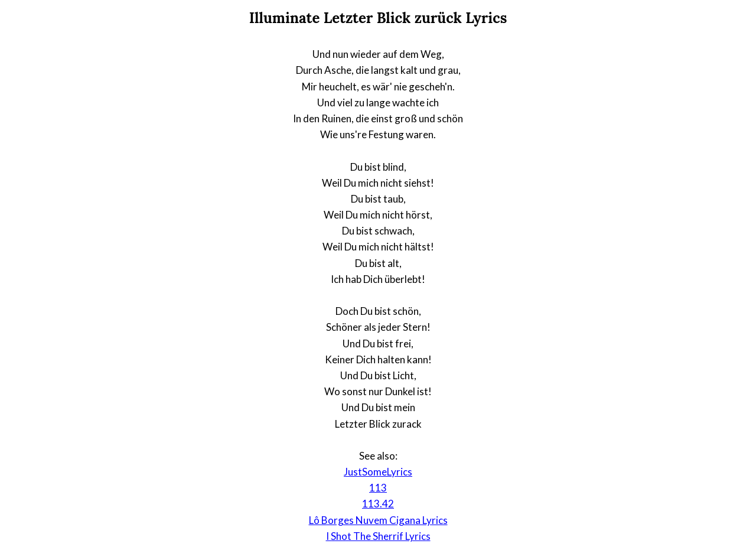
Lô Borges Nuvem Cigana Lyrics (378, 520)
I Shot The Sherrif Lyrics (378, 536)
